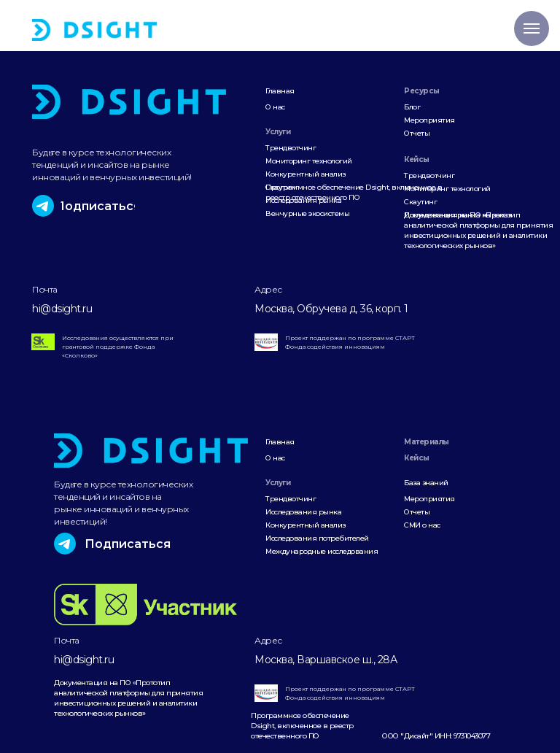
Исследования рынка (303, 512)
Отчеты (417, 133)
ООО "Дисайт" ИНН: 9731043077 (436, 736)
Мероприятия (429, 120)
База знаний (426, 483)
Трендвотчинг (291, 148)
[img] (94, 30)
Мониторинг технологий (309, 161)
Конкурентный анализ (306, 174)
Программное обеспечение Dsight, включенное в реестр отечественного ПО (354, 192)
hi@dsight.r (59, 309)
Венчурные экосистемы (307, 213)
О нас (275, 107)
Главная (280, 91)
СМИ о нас (422, 525)
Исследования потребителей (317, 538)
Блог (412, 107)
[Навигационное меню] (532, 28)
